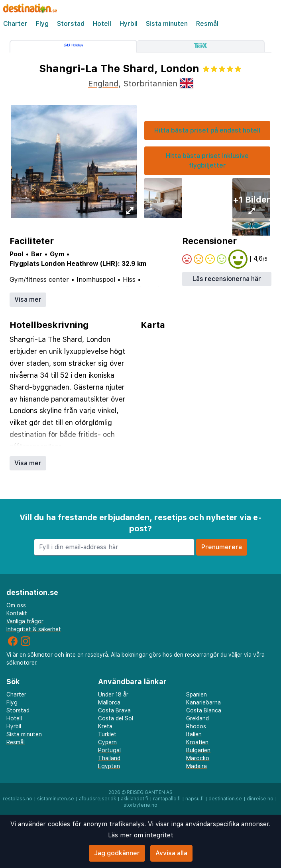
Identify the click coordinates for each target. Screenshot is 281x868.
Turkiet (107, 734)
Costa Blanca (204, 710)
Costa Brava (114, 710)
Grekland (197, 718)
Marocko (198, 758)
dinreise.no (260, 799)
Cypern (107, 742)
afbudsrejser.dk (97, 799)
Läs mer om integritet (141, 835)
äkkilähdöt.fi (135, 799)
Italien (194, 734)
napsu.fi (195, 799)
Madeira (197, 766)
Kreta (105, 726)
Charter (15, 24)
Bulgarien (198, 750)
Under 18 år (113, 694)
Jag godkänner (117, 853)
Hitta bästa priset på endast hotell (207, 130)
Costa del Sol (116, 718)
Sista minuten (167, 24)
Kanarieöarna (203, 702)
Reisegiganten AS (150, 792)
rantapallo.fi (167, 799)
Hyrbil (129, 24)
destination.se (225, 799)
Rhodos (196, 726)
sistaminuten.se (56, 799)
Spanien (197, 694)
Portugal (109, 750)
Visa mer (28, 299)
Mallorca (109, 702)
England (103, 84)
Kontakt (17, 613)
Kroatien (197, 742)
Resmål (207, 24)
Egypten (109, 766)
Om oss (16, 605)
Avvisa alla (171, 853)
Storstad (71, 24)
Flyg (42, 24)
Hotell (102, 24)
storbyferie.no (140, 805)
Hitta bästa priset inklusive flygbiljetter (207, 161)
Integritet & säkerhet (34, 629)
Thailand (109, 758)
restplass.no (18, 799)
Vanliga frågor (25, 621)
